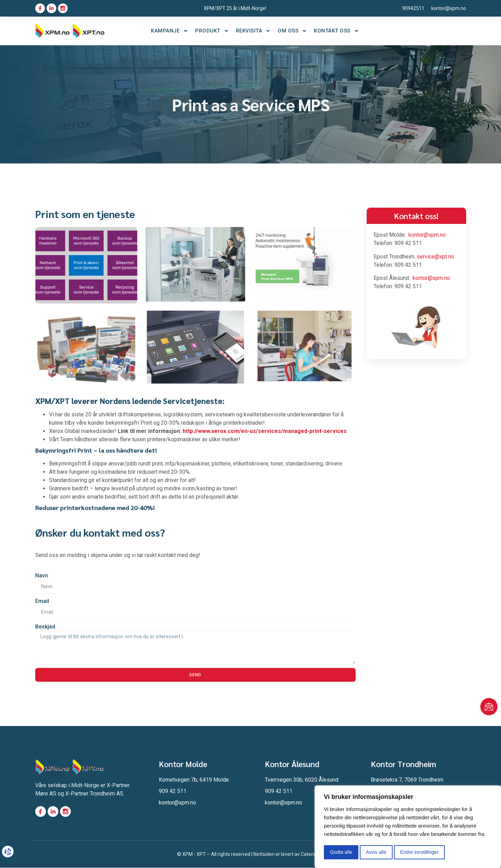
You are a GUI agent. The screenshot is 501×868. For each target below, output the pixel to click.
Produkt (212, 31)
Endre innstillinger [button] (419, 852)
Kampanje (170, 31)
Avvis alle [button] (376, 852)
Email (42, 601)
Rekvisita (253, 31)
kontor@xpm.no (427, 235)
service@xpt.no (435, 257)
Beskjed (45, 627)
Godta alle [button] (341, 852)
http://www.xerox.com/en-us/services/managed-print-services (265, 431)
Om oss (292, 31)
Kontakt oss (336, 31)
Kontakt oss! (416, 216)
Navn (42, 575)
